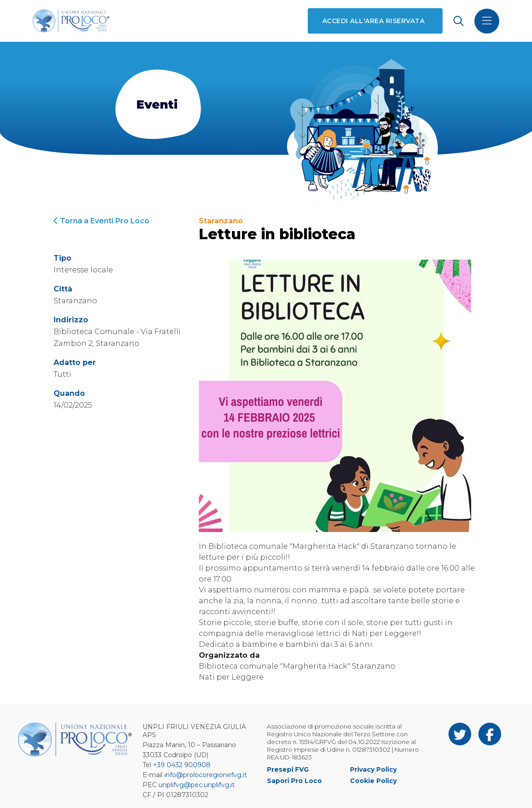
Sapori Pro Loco (294, 781)
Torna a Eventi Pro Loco (101, 221)
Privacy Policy (373, 769)
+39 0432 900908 (182, 765)
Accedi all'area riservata (373, 21)
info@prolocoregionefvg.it (206, 775)
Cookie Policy (373, 781)
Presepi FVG (288, 769)
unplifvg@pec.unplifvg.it (197, 785)
